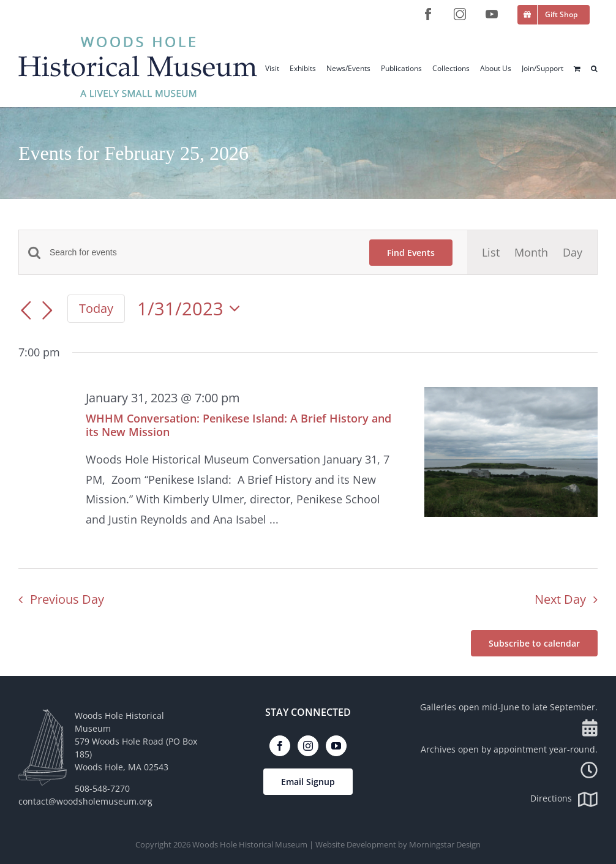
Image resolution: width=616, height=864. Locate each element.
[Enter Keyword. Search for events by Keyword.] (202, 253)
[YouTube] (336, 746)
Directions (564, 798)
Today (96, 308)
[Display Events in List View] (491, 252)
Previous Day (67, 599)
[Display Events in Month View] (531, 252)
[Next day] (48, 310)
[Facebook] (280, 746)
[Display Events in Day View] (573, 252)
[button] (594, 68)
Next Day (560, 599)
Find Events (411, 253)
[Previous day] (26, 310)
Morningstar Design (445, 844)
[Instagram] (308, 746)
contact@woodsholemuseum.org (85, 801)
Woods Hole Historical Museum (250, 844)
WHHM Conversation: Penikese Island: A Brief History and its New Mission (239, 425)
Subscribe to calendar (534, 643)
